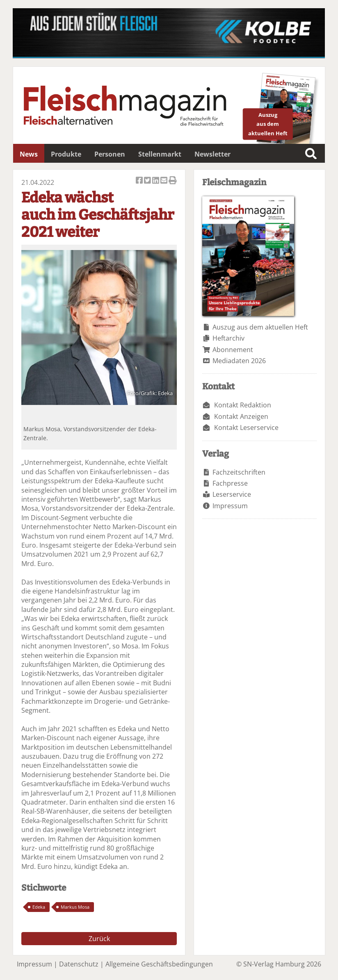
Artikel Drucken (173, 181)
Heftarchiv (228, 338)
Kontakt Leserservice (246, 427)
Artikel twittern (148, 181)
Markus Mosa (75, 907)
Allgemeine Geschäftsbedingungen (159, 964)
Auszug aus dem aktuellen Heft (260, 327)
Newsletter (212, 154)
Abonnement (233, 350)
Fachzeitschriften (239, 472)
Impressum (230, 506)
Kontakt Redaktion (243, 405)
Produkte (66, 154)
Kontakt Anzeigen (241, 416)
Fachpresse (230, 483)
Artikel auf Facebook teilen (140, 181)
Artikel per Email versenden (164, 181)
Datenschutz (79, 964)
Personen (110, 154)
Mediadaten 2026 (239, 361)
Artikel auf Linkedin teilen (156, 181)
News (29, 154)
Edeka (39, 907)
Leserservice (232, 494)
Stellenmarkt (160, 154)
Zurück (99, 939)
